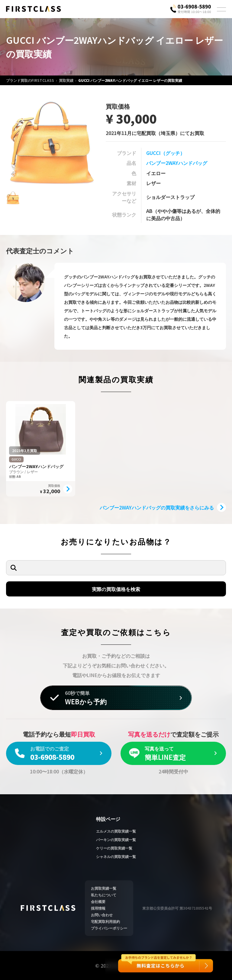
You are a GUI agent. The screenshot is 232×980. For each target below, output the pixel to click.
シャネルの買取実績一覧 (116, 856)
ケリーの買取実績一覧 (114, 848)
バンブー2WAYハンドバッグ (177, 163)
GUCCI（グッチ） (166, 153)
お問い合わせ (102, 915)
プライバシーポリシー (109, 928)
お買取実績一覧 (104, 888)
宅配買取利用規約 (105, 921)
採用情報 (98, 908)
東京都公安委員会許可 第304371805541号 (177, 908)
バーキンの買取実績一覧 (116, 839)
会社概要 (98, 901)
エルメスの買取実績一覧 (116, 831)
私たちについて (104, 895)
